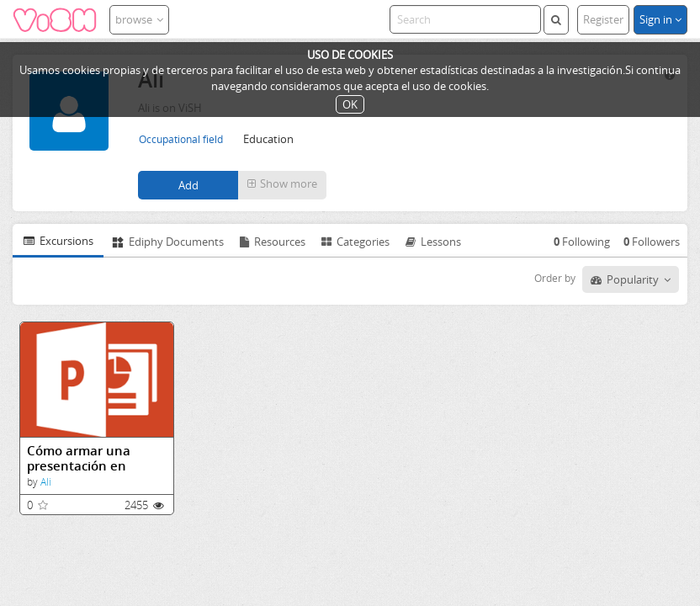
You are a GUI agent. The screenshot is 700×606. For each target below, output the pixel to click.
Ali (46, 482)
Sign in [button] (660, 19)
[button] (282, 185)
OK (350, 104)
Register (603, 19)
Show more (282, 183)
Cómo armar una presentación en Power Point (79, 458)
